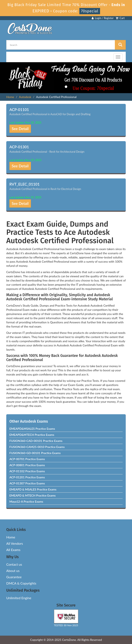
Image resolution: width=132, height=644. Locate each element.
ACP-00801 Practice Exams (27, 465)
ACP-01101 (19, 110)
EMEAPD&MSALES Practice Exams (32, 429)
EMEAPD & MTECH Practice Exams (32, 495)
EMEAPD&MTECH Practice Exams (32, 435)
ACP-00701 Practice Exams (27, 459)
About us (13, 571)
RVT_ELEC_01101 (25, 184)
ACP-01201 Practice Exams (27, 477)
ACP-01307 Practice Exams (27, 483)
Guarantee (14, 577)
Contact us (14, 564)
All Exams (13, 550)
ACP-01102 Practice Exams (27, 471)
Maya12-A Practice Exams (26, 501)
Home (10, 97)
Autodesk (25, 97)
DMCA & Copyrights (21, 583)
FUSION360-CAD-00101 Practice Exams (36, 441)
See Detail (20, 129)
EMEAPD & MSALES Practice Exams (33, 489)
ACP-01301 (19, 147)
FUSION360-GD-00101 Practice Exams (35, 453)
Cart (120, 18)
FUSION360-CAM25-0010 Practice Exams (37, 447)
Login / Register (103, 18)
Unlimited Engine (19, 598)
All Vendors (15, 543)
